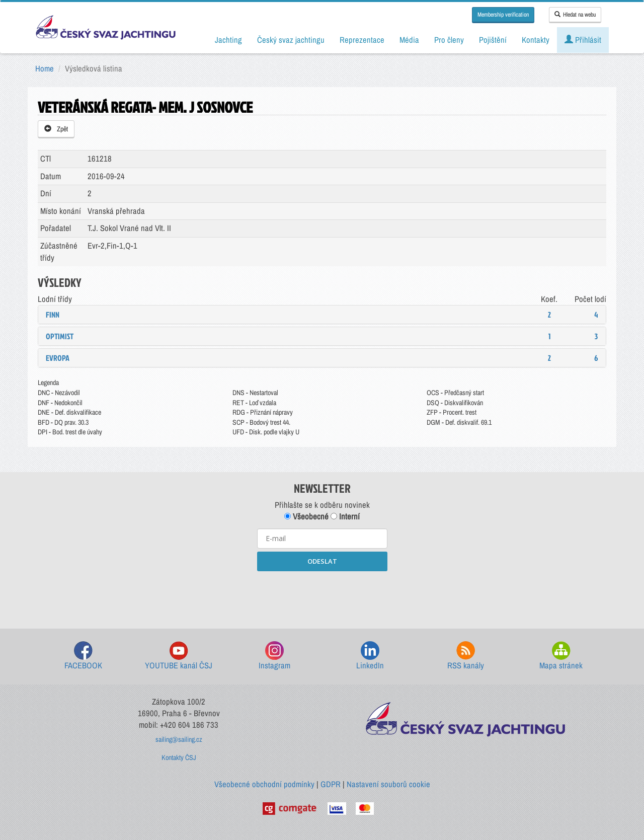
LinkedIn (370, 656)
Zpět (56, 129)
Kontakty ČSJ (179, 757)
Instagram (274, 656)
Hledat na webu (575, 15)
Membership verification (503, 15)
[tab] (322, 315)
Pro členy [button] (449, 40)
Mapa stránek (561, 656)
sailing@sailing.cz (179, 739)
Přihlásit (583, 40)
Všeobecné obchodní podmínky (264, 784)
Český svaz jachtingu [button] (291, 40)
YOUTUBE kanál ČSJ (179, 656)
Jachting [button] (228, 40)
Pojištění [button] (493, 40)
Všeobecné (306, 516)
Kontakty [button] (536, 40)
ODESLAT (322, 561)
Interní (345, 516)
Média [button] (409, 40)
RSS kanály (466, 656)
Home (45, 68)
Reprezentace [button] (362, 40)
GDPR (331, 784)
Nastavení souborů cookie (388, 784)
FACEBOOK (83, 656)
